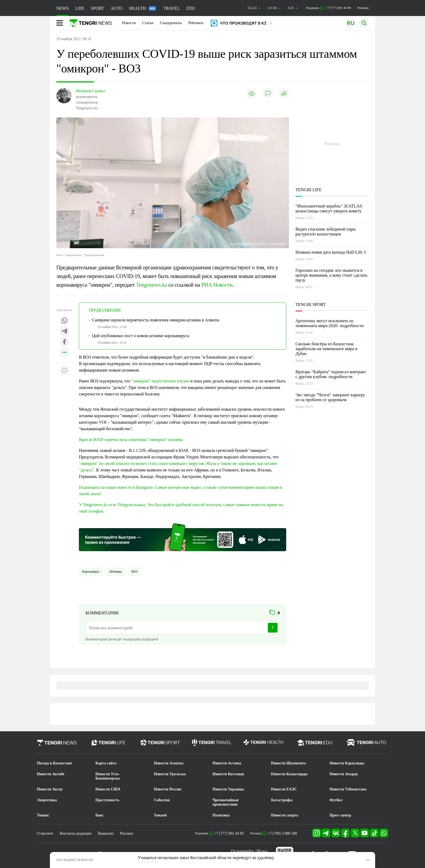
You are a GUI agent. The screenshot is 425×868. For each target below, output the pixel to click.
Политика (221, 815)
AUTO (117, 8)
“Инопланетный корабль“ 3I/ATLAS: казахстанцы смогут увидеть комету (329, 208)
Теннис (43, 815)
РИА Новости (217, 285)
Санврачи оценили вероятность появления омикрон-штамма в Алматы (156, 320)
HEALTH (142, 8)
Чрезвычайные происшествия (226, 802)
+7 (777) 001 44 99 (229, 833)
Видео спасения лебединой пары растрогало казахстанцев (326, 232)
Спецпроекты (171, 23)
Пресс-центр (340, 815)
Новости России (168, 789)
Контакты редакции (75, 833)
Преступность (107, 800)
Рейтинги (196, 23)
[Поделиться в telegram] (65, 332)
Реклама (363, 8)
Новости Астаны (227, 763)
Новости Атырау (344, 774)
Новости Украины (228, 789)
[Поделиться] (284, 94)
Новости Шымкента (289, 763)
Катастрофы (282, 800)
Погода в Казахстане (54, 763)
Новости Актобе (51, 774)
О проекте (45, 833)
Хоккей (160, 815)
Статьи (148, 23)
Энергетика (47, 800)
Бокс (99, 815)
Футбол (336, 800)
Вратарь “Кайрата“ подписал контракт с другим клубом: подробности (331, 374)
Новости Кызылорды (289, 774)
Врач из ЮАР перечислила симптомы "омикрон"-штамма (131, 440)
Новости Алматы (169, 763)
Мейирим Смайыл (91, 91)
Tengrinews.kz (152, 285)
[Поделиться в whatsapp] (65, 321)
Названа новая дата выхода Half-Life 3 (331, 252)
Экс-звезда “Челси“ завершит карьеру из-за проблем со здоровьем (330, 397)
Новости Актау (50, 789)
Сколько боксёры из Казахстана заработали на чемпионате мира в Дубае (326, 349)
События (162, 800)
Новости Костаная (228, 774)
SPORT (97, 8)
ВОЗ (134, 572)
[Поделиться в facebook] (65, 342)
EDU (191, 8)
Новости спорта (285, 815)
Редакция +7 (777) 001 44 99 (328, 8)
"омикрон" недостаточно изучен (160, 381)
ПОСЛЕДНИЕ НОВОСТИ (75, 860)
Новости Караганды (347, 763)
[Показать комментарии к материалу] (65, 371)
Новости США (108, 789)
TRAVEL (172, 8)
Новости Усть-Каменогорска (108, 776)
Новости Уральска (170, 774)
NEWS (62, 8)
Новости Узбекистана (348, 789)
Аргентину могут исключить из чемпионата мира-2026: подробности (330, 323)
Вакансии (106, 833)
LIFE (80, 8)
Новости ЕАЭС (284, 789)
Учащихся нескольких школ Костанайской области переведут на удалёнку (206, 858)
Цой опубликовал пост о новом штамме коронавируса (141, 336)
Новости (129, 23)
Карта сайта (106, 763)
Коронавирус (91, 572)
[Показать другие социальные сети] (65, 353)
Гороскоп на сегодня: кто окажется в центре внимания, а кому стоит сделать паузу (331, 275)
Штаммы (116, 572)
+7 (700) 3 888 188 (282, 833)
